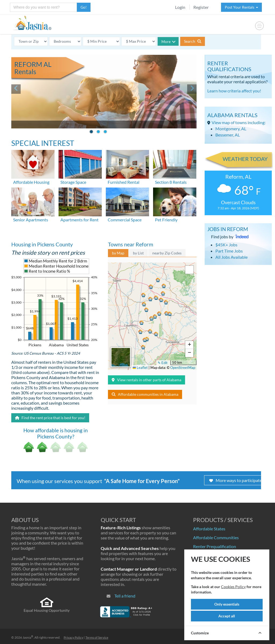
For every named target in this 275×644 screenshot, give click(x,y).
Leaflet (140, 368)
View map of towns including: (239, 122)
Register (201, 7)
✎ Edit (163, 363)
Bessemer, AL (228, 135)
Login (180, 7)
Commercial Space (125, 220)
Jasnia (28, 637)
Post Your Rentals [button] (241, 7)
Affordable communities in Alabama (145, 394)
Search (193, 41)
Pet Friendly (166, 220)
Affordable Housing (31, 182)
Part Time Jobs (229, 251)
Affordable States (209, 529)
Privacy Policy (73, 637)
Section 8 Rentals (171, 182)
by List (138, 253)
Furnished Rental (124, 182)
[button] (150, 287)
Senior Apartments (31, 220)
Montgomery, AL (231, 129)
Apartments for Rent (79, 220)
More (169, 42)
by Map (118, 253)
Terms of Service (97, 637)
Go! (84, 7)
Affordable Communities (216, 537)
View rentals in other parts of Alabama (146, 380)
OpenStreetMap (183, 368)
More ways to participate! (236, 480)
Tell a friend (125, 596)
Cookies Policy (233, 587)
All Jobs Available (231, 257)
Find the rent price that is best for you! (50, 418)
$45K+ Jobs (226, 245)
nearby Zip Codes (167, 253)
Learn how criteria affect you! (234, 91)
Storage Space (73, 182)
